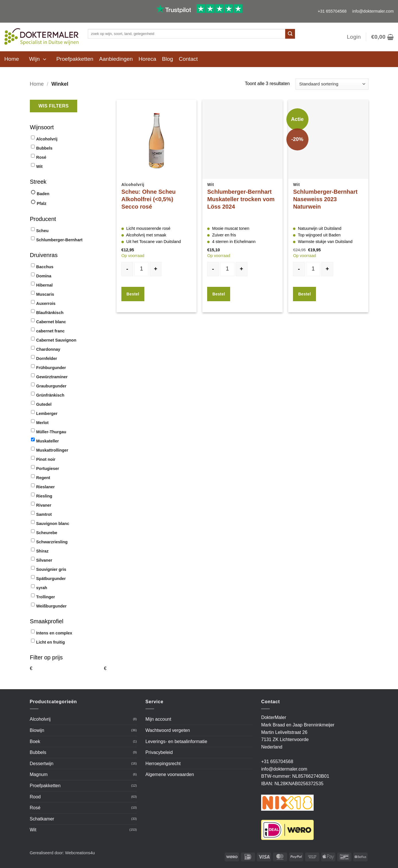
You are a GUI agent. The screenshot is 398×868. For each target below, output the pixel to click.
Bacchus (45, 267)
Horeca (147, 59)
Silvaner (44, 560)
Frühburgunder (51, 368)
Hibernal (44, 285)
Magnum (39, 774)
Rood (35, 797)
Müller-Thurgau (51, 432)
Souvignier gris (51, 569)
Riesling (44, 496)
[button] (354, 37)
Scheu (42, 231)
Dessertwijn (42, 764)
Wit (39, 166)
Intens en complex (54, 633)
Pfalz (42, 203)
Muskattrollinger (52, 450)
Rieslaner (45, 487)
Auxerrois (46, 303)
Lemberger (47, 414)
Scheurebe (47, 533)
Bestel (133, 294)
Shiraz (42, 551)
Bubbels (44, 148)
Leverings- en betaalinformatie (176, 741)
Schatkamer (42, 819)
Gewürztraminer (52, 377)
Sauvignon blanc (53, 524)
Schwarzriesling (52, 542)
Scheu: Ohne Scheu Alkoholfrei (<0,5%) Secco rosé (148, 199)
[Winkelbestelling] (332, 84)
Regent (43, 478)
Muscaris (45, 294)
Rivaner (44, 505)
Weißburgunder (51, 606)
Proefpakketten (75, 59)
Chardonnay (48, 349)
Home (12, 59)
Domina (44, 276)
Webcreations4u (80, 853)
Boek (35, 741)
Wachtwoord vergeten (168, 730)
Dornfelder (47, 358)
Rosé (41, 157)
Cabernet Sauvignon (56, 340)
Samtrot (44, 514)
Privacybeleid (159, 752)
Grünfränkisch (50, 395)
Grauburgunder (51, 386)
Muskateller (47, 441)
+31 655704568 (332, 11)
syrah (42, 588)
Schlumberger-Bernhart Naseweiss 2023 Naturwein (325, 199)
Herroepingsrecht (163, 764)
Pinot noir (46, 459)
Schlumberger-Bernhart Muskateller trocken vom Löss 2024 (241, 199)
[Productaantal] (141, 269)
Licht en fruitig (51, 642)
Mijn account (158, 719)
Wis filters (54, 106)
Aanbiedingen (116, 59)
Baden (43, 194)
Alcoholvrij (47, 139)
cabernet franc (50, 331)
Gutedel (44, 404)
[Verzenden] (290, 34)
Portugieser (48, 469)
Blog (168, 59)
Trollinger (46, 597)
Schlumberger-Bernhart (59, 240)
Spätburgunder (51, 579)
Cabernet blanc (51, 322)
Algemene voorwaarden (170, 774)
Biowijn (37, 730)
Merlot (42, 423)
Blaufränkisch (50, 313)
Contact (188, 59)
